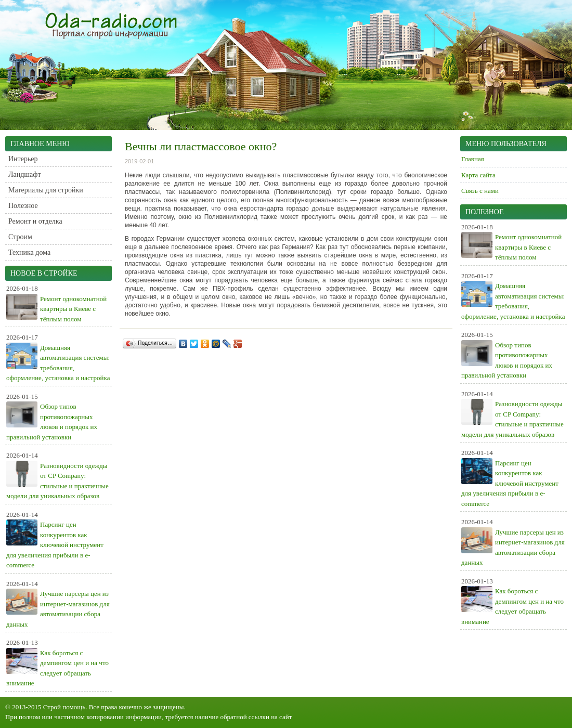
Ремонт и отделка (35, 221)
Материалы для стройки (46, 190)
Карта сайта (478, 175)
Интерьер (23, 159)
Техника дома (29, 252)
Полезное (23, 206)
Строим (20, 237)
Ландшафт (25, 174)
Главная (473, 159)
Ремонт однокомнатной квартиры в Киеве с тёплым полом (73, 309)
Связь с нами (480, 191)
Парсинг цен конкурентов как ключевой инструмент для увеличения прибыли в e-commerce (55, 545)
